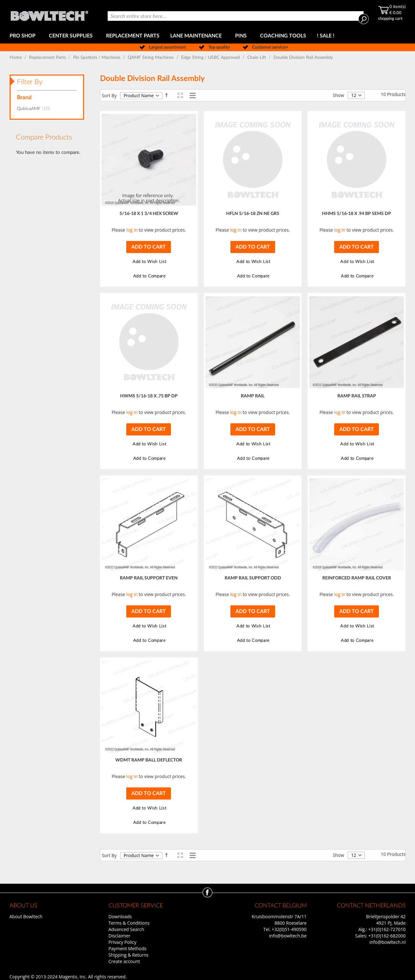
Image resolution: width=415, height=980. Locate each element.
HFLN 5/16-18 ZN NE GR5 (253, 214)
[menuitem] (24, 36)
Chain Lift (257, 58)
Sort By (109, 96)
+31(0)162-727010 (387, 929)
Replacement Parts (48, 58)
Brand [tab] (24, 97)
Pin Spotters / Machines (97, 58)
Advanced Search (127, 929)
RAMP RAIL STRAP (357, 396)
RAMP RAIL (253, 396)
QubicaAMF (35, 109)
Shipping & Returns (129, 955)
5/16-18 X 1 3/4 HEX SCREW (149, 214)
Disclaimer (119, 936)
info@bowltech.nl (387, 942)
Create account (124, 961)
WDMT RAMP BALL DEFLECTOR (149, 760)
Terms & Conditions (129, 923)
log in (132, 230)
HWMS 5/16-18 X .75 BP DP (149, 396)
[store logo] (49, 14)
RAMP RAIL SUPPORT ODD (253, 578)
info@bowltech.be (288, 936)
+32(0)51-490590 (289, 929)
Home (16, 58)
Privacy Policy (123, 942)
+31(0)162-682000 (387, 936)
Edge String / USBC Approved (211, 58)
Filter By (30, 82)
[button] (149, 262)
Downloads (120, 916)
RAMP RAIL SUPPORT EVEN (149, 578)
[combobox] (236, 16)
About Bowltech (26, 916)
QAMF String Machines (151, 58)
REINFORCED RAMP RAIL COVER (357, 578)
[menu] (208, 36)
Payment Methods (128, 948)
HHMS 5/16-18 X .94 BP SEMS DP (357, 214)
